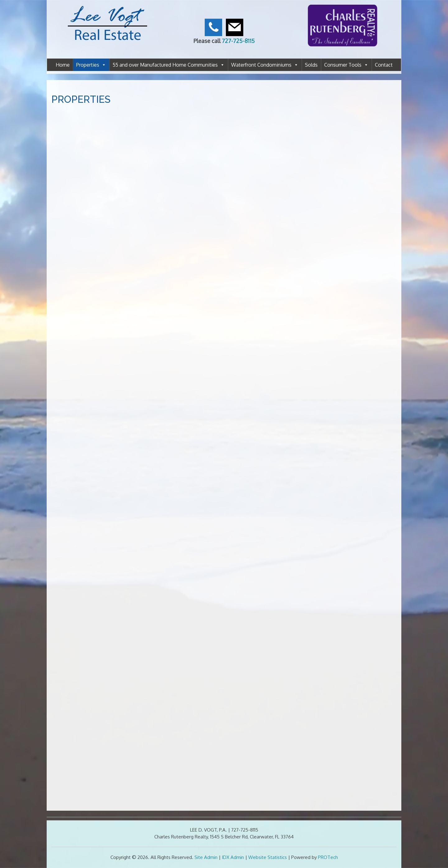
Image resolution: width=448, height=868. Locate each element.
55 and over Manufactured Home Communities (169, 65)
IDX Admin (233, 857)
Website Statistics (268, 857)
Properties (91, 65)
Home (63, 65)
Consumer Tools (346, 65)
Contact (384, 65)
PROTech (328, 857)
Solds (311, 65)
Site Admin (206, 857)
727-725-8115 (238, 41)
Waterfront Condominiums (265, 65)
